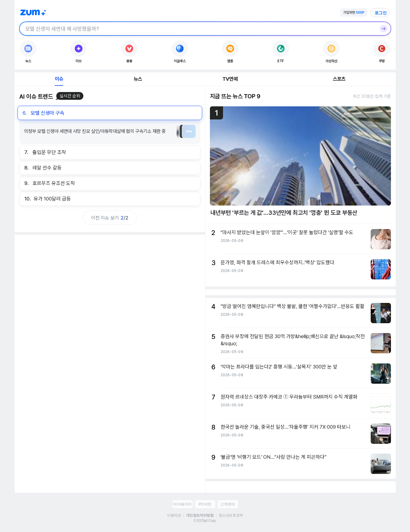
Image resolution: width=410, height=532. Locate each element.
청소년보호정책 (231, 515)
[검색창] (197, 29)
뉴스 (138, 79)
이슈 (59, 79)
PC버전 (205, 504)
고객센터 (227, 504)
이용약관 (174, 515)
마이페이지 (182, 504)
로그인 (381, 13)
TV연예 (230, 79)
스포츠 (339, 79)
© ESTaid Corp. (205, 521)
